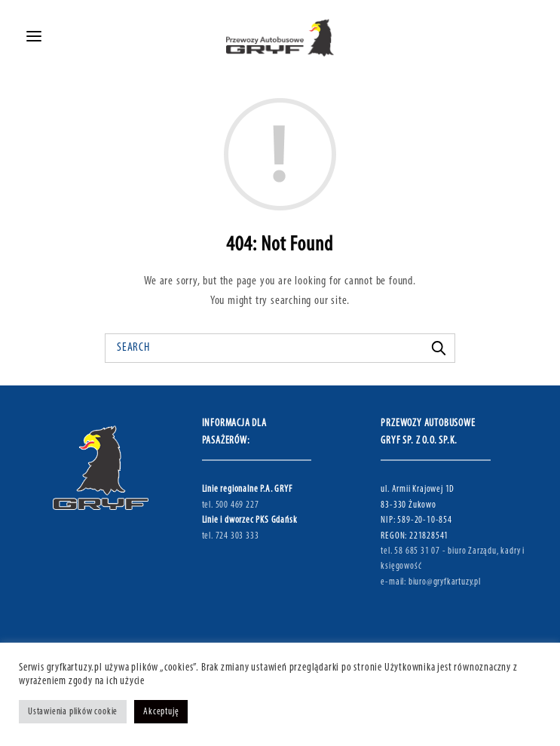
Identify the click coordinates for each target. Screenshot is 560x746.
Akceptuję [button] (161, 712)
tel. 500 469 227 (231, 505)
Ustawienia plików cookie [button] (73, 712)
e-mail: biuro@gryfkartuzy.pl (430, 582)
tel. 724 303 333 (231, 536)
